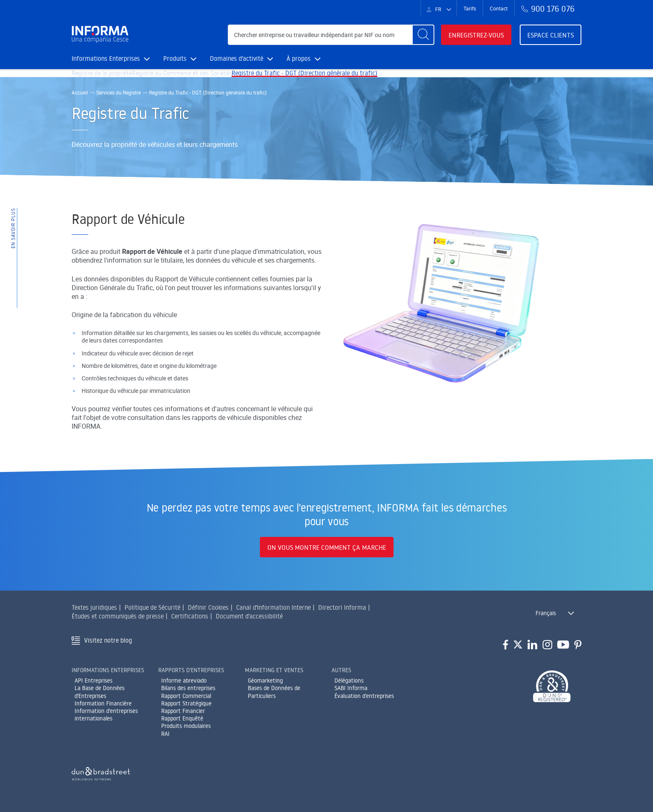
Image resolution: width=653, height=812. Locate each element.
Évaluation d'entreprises (364, 696)
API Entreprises (93, 680)
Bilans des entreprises (188, 688)
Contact (499, 8)
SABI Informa (351, 688)
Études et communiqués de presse (118, 616)
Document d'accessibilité (249, 616)
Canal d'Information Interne (273, 607)
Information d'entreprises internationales (106, 715)
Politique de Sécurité (152, 607)
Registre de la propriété (108, 80)
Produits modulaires (186, 726)
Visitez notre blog (108, 640)
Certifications (190, 616)
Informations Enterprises (111, 58)
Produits (180, 58)
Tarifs (470, 8)
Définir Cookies (208, 607)
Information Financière (103, 703)
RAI (165, 734)
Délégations (349, 680)
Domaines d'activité (242, 58)
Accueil (80, 106)
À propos (304, 58)
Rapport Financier (183, 711)
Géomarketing (265, 680)
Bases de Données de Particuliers (274, 692)
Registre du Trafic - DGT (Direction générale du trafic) (332, 80)
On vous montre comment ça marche (327, 547)
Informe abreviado (184, 680)
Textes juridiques (94, 607)
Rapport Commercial (186, 696)
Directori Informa (342, 607)
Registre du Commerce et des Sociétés (199, 80)
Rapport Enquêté (182, 718)
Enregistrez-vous (476, 35)
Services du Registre (118, 106)
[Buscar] (423, 35)
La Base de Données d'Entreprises (100, 692)
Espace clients (551, 35)
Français (546, 613)
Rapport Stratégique (186, 703)
